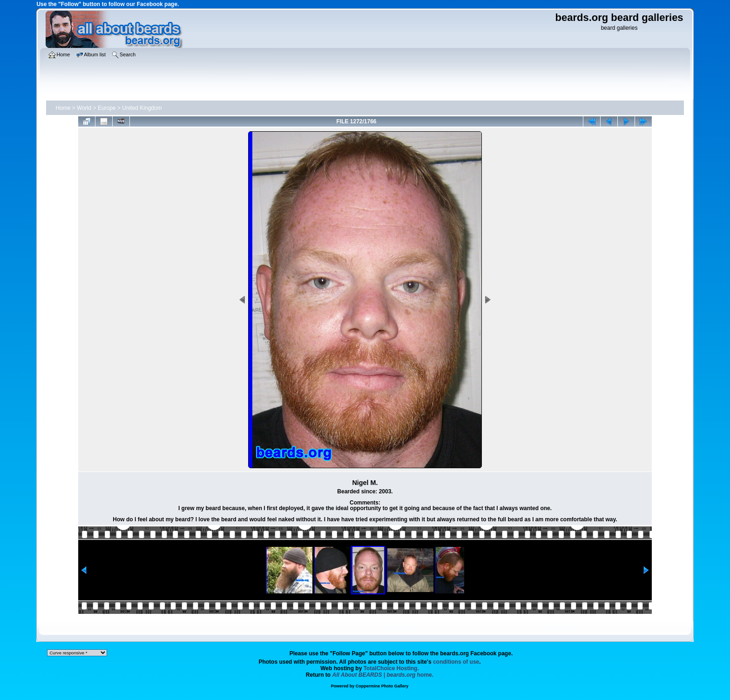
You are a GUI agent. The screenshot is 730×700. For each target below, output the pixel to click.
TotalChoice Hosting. (391, 668)
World (84, 108)
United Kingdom (142, 108)
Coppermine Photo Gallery (382, 686)
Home (63, 108)
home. (383, 675)
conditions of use (456, 662)
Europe (107, 108)
